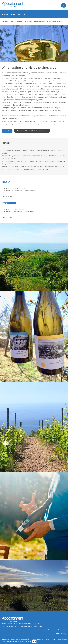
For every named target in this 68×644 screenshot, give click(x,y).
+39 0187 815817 (11, 626)
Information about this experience (32, 131)
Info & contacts (60, 630)
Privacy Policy (61, 633)
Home (44, 630)
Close (34, 641)
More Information (25, 641)
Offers (51, 630)
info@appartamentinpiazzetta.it (31, 626)
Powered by (58, 636)
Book (7, 131)
